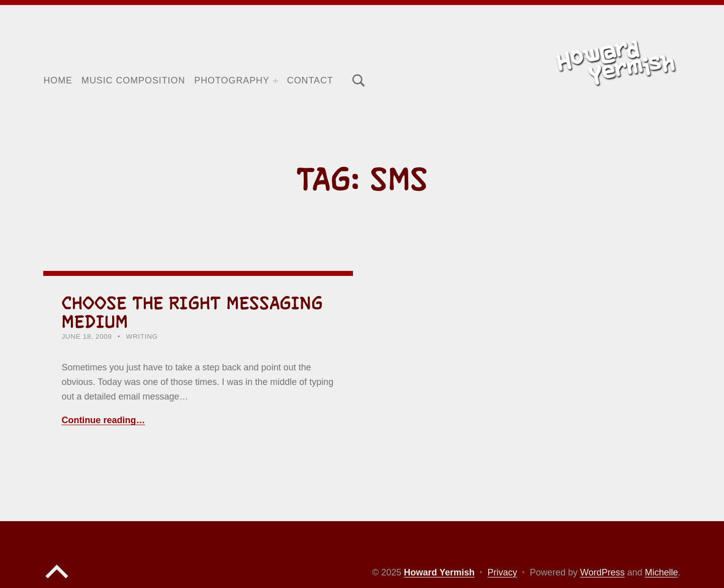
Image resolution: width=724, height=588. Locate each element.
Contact (310, 80)
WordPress (603, 572)
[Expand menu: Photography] (276, 81)
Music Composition (133, 80)
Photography (232, 80)
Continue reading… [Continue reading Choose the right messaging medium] (103, 420)
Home (58, 80)
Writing (142, 336)
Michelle (662, 572)
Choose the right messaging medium (192, 312)
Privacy (502, 572)
